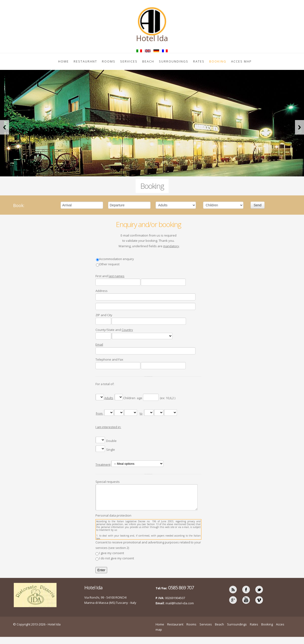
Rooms (109, 61)
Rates (199, 61)
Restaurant (85, 61)
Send (258, 205)
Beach (148, 61)
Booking (218, 61)
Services (129, 61)
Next (299, 127)
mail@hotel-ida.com (180, 603)
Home (64, 61)
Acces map (241, 61)
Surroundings (174, 61)
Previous (5, 127)
